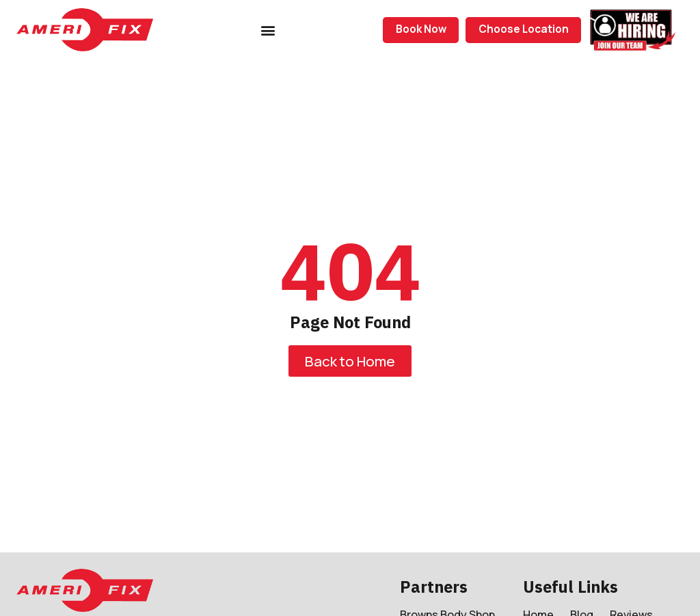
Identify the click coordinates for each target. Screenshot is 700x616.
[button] (268, 30)
